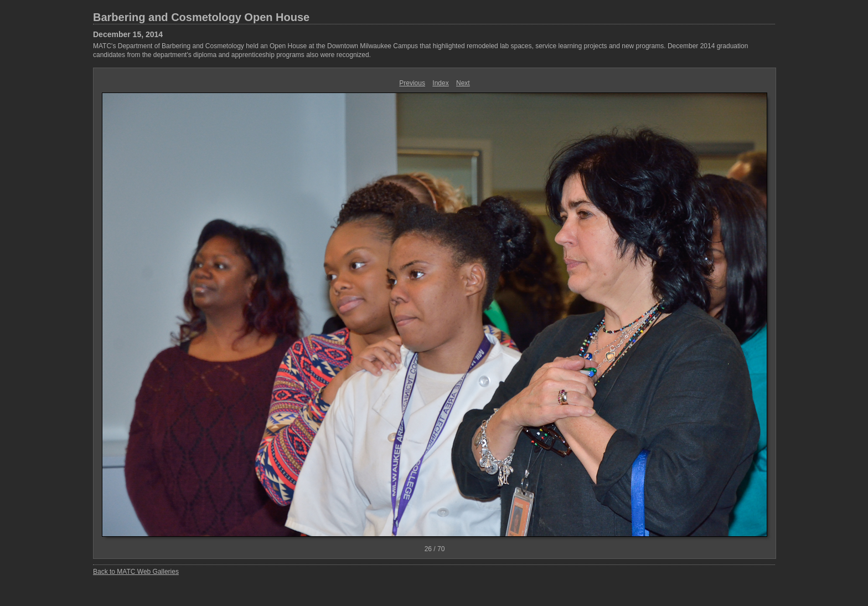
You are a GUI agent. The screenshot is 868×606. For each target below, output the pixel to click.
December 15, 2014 (128, 34)
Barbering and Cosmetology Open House (201, 17)
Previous (412, 83)
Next (463, 83)
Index (440, 83)
